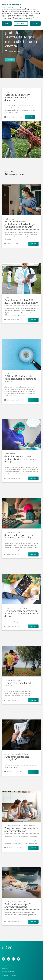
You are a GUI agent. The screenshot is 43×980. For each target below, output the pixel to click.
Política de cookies (7, 966)
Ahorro (7, 92)
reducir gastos (17, 622)
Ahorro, (7, 608)
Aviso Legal (5, 968)
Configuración (21, 23)
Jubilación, (15, 608)
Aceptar (7, 23)
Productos (23, 608)
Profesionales (10, 219)
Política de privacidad (8, 971)
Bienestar (17, 532)
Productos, (9, 532)
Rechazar (35, 23)
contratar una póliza (23, 765)
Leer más (10, 59)
